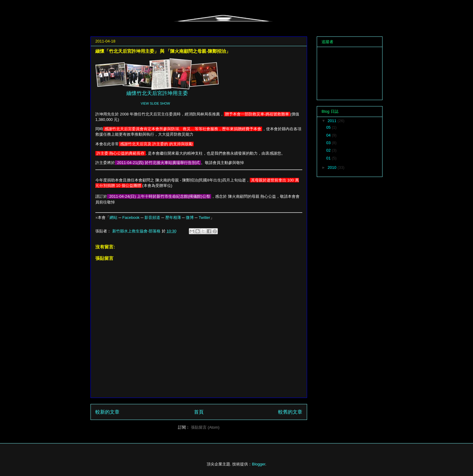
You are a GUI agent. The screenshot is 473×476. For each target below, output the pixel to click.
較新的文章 (107, 412)
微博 (190, 218)
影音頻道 (152, 218)
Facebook (131, 218)
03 (329, 143)
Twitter (204, 218)
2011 (333, 121)
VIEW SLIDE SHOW (155, 103)
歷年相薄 (173, 218)
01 (329, 158)
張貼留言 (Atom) (205, 427)
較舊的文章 (290, 412)
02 (329, 150)
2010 (333, 167)
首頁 (199, 412)
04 (329, 135)
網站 (113, 218)
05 (329, 127)
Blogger (259, 464)
